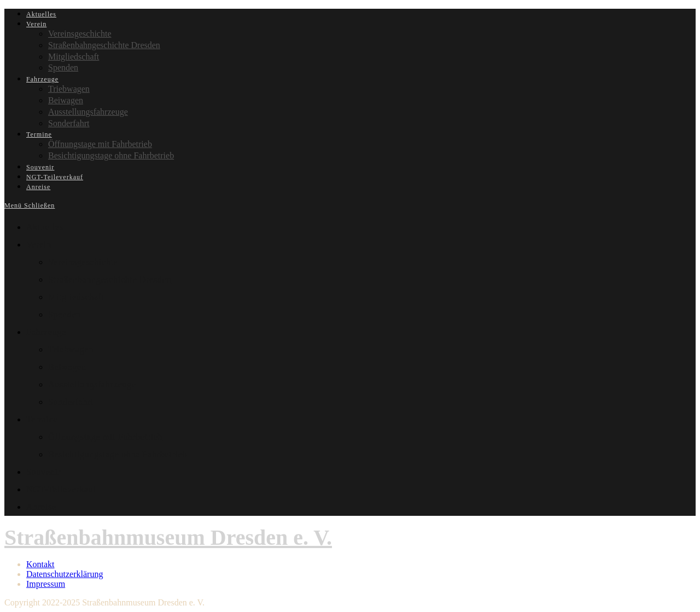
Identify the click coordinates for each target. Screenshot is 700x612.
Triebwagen (71, 349)
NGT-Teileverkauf (62, 489)
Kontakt (40, 564)
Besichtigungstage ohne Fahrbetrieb (118, 454)
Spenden (65, 314)
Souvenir (43, 472)
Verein (39, 245)
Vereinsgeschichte (83, 262)
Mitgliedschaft (76, 297)
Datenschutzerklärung (65, 574)
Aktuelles (45, 227)
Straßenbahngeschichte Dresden (110, 279)
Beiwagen (67, 367)
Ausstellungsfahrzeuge (92, 384)
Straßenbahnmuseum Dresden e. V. (168, 537)
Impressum (46, 584)
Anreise (41, 507)
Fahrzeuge (46, 332)
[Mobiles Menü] (30, 205)
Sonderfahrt (71, 402)
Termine (42, 419)
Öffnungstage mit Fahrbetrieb (105, 437)
